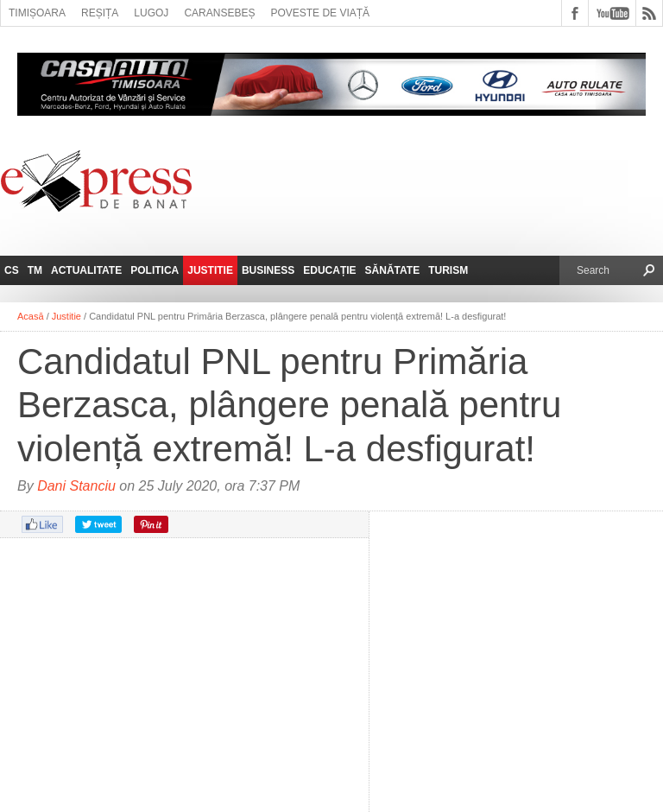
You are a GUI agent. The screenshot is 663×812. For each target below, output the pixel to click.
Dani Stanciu (76, 486)
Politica (155, 270)
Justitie (210, 270)
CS (12, 270)
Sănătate (393, 270)
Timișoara (37, 13)
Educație (329, 270)
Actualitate (86, 270)
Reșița (100, 13)
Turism (448, 270)
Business (268, 270)
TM (35, 270)
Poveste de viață (320, 13)
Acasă (31, 316)
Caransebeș (219, 13)
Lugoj (151, 13)
